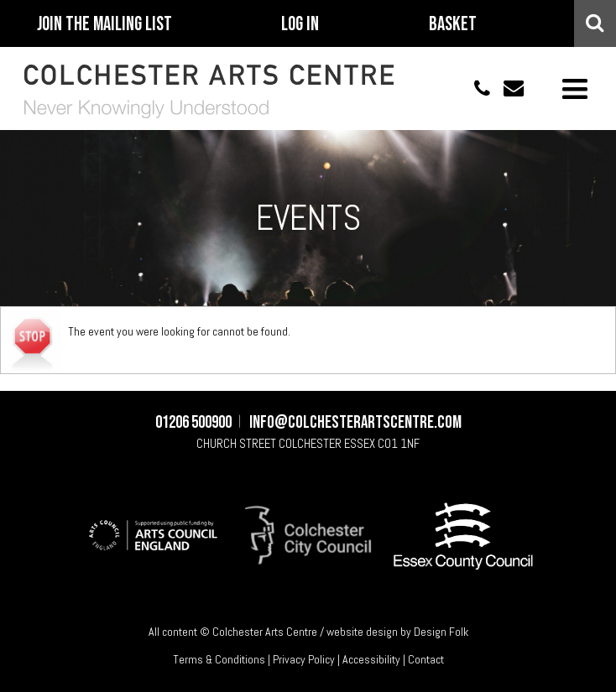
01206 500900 (473, 88)
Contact (426, 659)
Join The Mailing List (104, 24)
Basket (453, 24)
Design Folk (441, 632)
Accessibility (371, 659)
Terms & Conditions (219, 659)
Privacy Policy (304, 659)
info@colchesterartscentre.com (507, 88)
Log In (300, 24)
